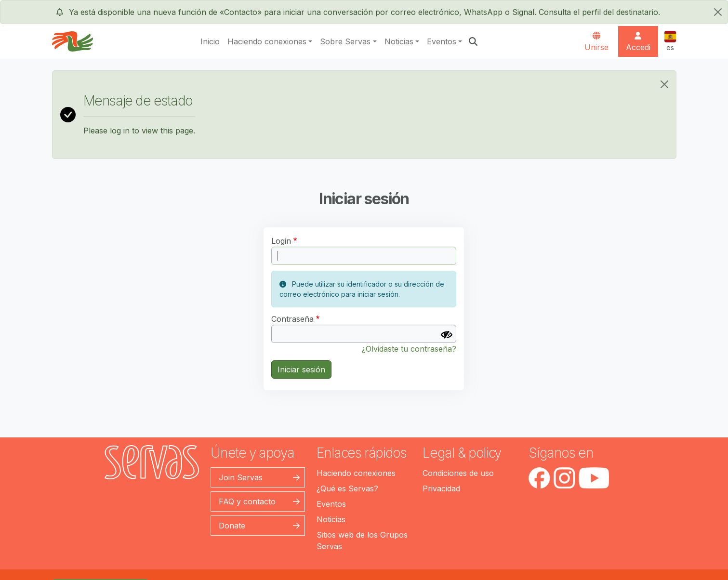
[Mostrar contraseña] (447, 335)
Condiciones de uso (458, 473)
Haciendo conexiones (267, 41)
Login (281, 241)
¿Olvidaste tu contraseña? (409, 349)
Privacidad (441, 488)
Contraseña (292, 319)
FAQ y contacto (247, 501)
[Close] (664, 84)
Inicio (210, 41)
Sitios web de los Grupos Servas (362, 540)
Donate (232, 526)
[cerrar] (718, 12)
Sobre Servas (345, 41)
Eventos (442, 41)
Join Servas (241, 477)
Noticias (399, 41)
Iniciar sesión (301, 369)
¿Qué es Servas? (347, 488)
